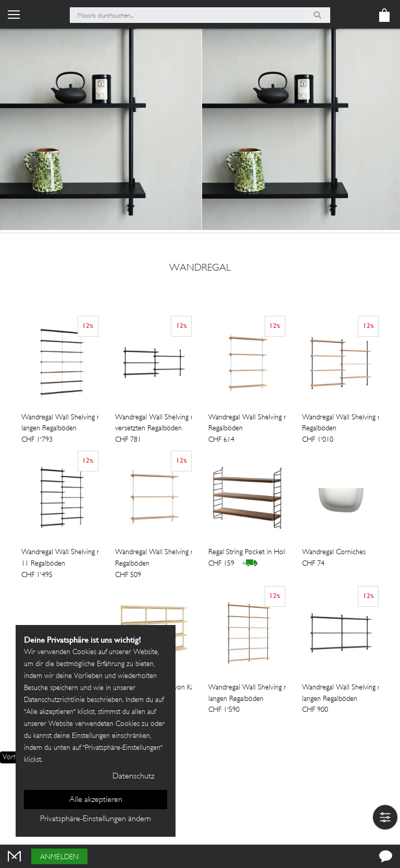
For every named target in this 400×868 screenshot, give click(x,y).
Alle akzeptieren (96, 800)
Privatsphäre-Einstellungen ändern (96, 819)
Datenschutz (133, 777)
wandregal (200, 269)
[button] (385, 817)
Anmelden (59, 857)
